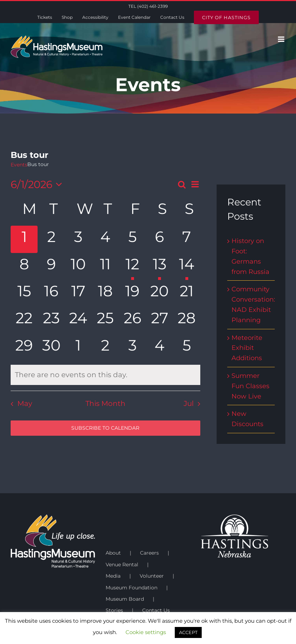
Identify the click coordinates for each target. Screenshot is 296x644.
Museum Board (125, 599)
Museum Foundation (132, 588)
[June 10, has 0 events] (78, 266)
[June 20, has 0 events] (160, 293)
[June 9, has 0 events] (51, 266)
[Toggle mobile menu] (282, 39)
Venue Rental (122, 565)
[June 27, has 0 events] (160, 320)
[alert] (105, 375)
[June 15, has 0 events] (24, 293)
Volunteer (152, 576)
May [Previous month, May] (25, 403)
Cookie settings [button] (146, 632)
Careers (149, 553)
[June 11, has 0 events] (105, 266)
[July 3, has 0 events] (133, 348)
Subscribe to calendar (105, 428)
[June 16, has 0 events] (51, 293)
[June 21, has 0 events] (186, 293)
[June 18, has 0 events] (105, 293)
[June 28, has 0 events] (186, 320)
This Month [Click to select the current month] (105, 403)
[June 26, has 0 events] (133, 320)
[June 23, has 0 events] (51, 320)
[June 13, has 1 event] (160, 266)
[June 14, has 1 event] (186, 266)
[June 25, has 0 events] (105, 320)
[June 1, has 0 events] (24, 239)
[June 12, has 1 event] (133, 266)
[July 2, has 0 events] (105, 348)
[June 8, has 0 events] (24, 266)
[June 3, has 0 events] (78, 239)
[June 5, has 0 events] (133, 239)
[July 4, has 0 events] (160, 348)
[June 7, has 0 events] (186, 239)
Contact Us (156, 610)
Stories (114, 610)
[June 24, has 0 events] (78, 320)
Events (19, 165)
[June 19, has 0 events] (133, 293)
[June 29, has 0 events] (24, 348)
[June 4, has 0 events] (105, 239)
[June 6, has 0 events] (160, 239)
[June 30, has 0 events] (51, 348)
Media (113, 576)
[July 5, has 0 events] (186, 348)
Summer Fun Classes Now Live (250, 386)
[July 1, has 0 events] (78, 348)
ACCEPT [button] (188, 632)
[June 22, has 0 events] (24, 320)
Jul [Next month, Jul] (189, 403)
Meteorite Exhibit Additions (247, 348)
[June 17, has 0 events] (78, 293)
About (113, 553)
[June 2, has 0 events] (51, 239)
